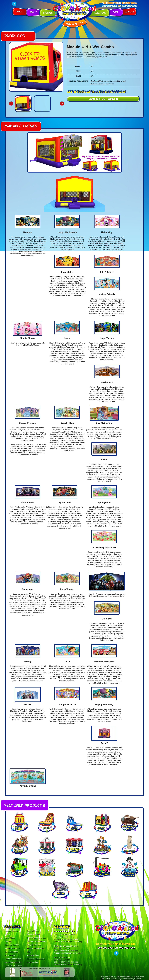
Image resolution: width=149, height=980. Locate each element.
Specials (48, 13)
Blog (29, 952)
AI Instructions (33, 955)
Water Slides (10, 938)
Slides (7, 934)
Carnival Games (11, 952)
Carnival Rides (33, 931)
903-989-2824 (110, 6)
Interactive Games (12, 948)
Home (19, 11)
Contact (130, 11)
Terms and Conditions (36, 959)
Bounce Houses (11, 931)
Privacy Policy (32, 962)
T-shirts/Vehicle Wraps (36, 938)
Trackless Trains (33, 934)
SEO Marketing (105, 979)
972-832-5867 (130, 6)
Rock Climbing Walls (13, 962)
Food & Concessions (13, 959)
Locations (100, 13)
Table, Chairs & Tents (13, 966)
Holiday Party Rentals (36, 948)
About (33, 12)
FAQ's (115, 12)
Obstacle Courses (12, 945)
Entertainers (10, 955)
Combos (8, 941)
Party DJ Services (34, 945)
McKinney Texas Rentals (36, 941)
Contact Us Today (103, 99)
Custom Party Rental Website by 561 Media (127, 979)
